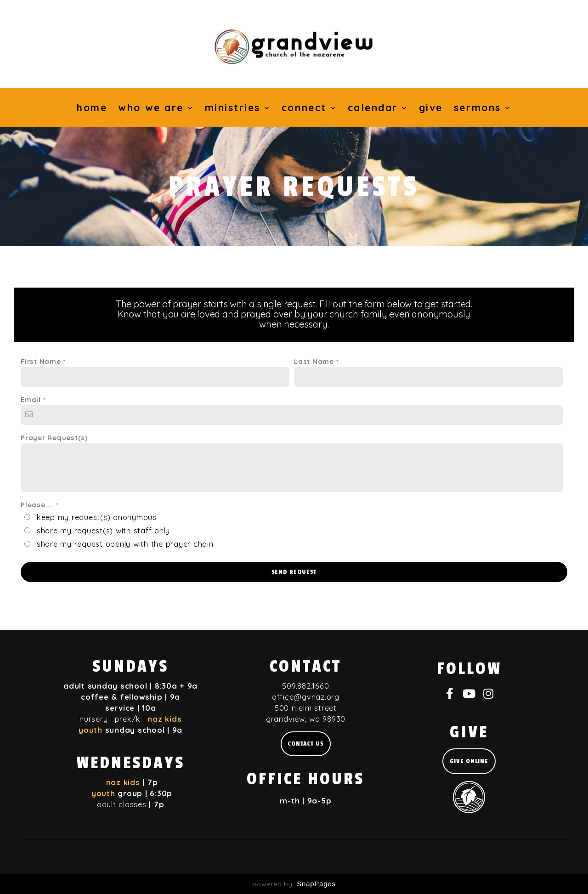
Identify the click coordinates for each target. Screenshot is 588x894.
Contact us (306, 744)
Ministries (238, 108)
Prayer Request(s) (54, 438)
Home (92, 108)
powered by (294, 884)
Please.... (37, 505)
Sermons (483, 108)
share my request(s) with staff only (103, 530)
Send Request (294, 572)
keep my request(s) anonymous (97, 517)
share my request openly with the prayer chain (125, 544)
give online (469, 761)
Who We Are (156, 108)
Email (31, 399)
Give (431, 108)
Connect (309, 108)
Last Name (314, 361)
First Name (41, 361)
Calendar (378, 108)
